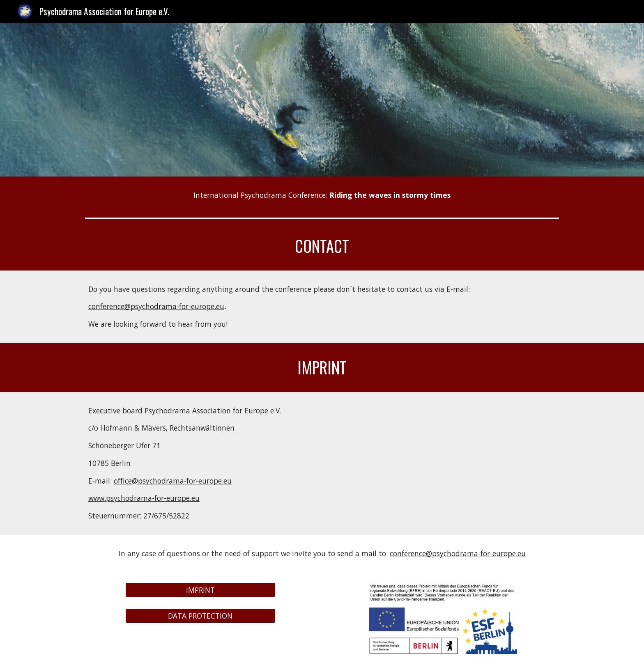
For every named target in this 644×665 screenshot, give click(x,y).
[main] (322, 195)
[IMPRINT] (200, 590)
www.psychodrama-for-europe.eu (144, 498)
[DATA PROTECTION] (200, 616)
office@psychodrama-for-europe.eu (173, 481)
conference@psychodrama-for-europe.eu (156, 306)
